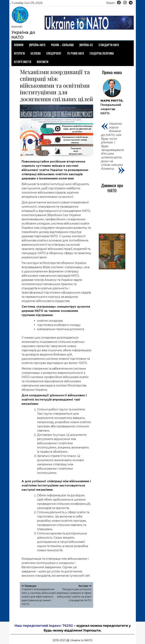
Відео (111, 3)
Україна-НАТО (37, 45)
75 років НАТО (75, 53)
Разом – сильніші (62, 45)
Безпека (36, 53)
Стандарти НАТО (109, 45)
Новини (19, 45)
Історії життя (22, 62)
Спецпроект (54, 53)
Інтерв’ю (19, 53)
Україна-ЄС (86, 45)
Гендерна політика (102, 53)
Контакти (43, 62)
